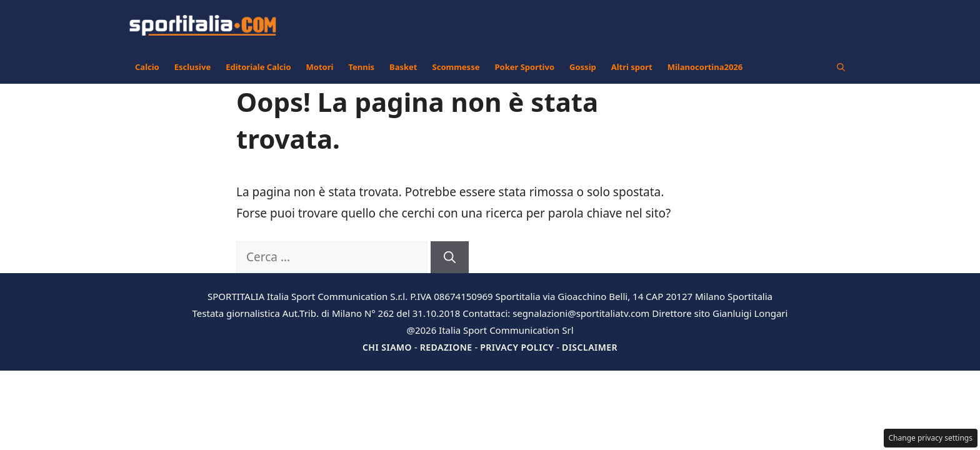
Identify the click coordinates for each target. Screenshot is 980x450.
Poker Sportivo (524, 67)
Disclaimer (590, 347)
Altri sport (632, 67)
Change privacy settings (931, 438)
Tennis (361, 67)
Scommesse (456, 67)
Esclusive (192, 67)
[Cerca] (450, 257)
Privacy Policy (517, 347)
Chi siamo (387, 347)
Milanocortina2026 (705, 67)
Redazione (446, 347)
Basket (403, 67)
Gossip (583, 67)
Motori (320, 67)
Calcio (147, 67)
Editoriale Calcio (258, 67)
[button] (841, 67)
